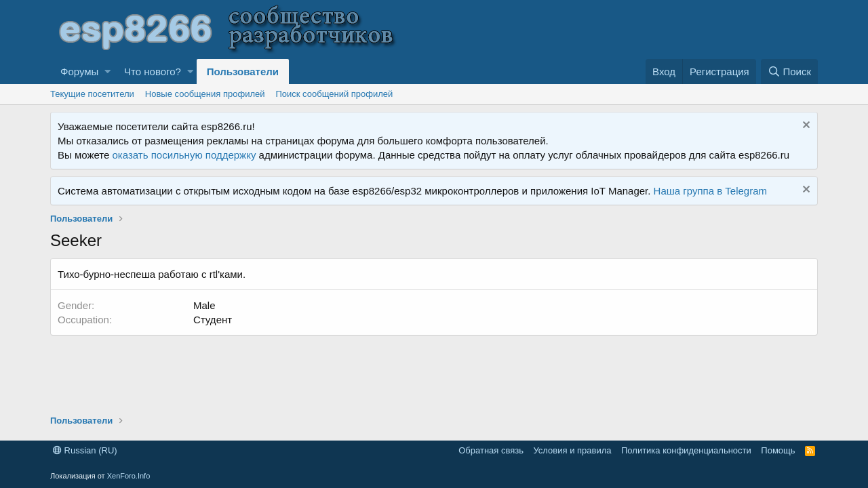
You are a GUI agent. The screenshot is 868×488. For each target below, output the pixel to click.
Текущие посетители (92, 94)
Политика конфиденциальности (686, 450)
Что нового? (153, 72)
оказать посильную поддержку (184, 155)
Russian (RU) (85, 450)
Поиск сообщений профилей (334, 94)
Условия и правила (572, 450)
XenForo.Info (129, 476)
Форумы (79, 72)
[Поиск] (789, 72)
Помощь (778, 450)
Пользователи (243, 72)
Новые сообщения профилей (205, 94)
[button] (107, 72)
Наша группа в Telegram (710, 191)
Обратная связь (491, 450)
